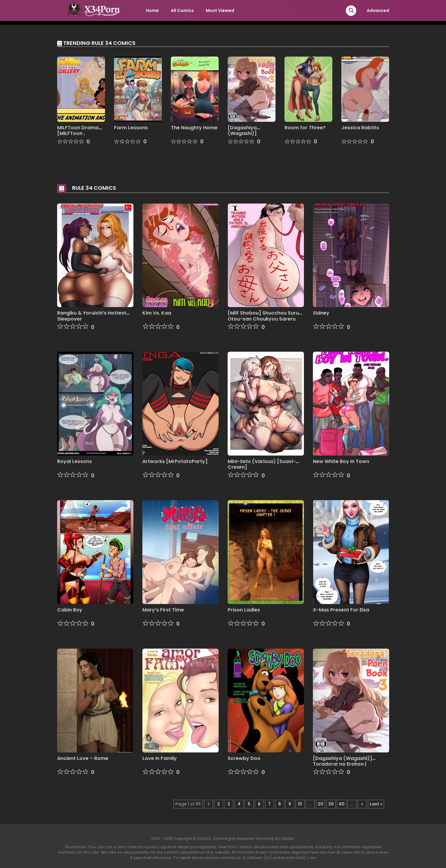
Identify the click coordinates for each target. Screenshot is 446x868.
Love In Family (160, 758)
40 (342, 804)
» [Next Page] (362, 804)
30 (331, 804)
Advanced (378, 10)
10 (300, 804)
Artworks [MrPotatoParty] (175, 461)
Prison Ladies (244, 610)
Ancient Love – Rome (83, 758)
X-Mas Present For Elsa (341, 610)
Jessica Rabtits (360, 128)
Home (152, 10)
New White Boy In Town (341, 461)
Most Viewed (220, 10)
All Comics (182, 10)
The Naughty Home (194, 128)
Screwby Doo (244, 758)
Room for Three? (305, 128)
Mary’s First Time (163, 610)
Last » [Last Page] (376, 804)
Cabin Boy (70, 610)
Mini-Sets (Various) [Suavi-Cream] (262, 464)
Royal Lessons (74, 461)
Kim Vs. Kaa (157, 313)
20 (321, 804)
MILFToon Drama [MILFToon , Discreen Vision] (78, 133)
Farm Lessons (131, 128)
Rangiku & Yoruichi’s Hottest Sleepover (92, 316)
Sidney (321, 313)
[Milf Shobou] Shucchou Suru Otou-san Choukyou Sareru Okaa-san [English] (263, 319)
